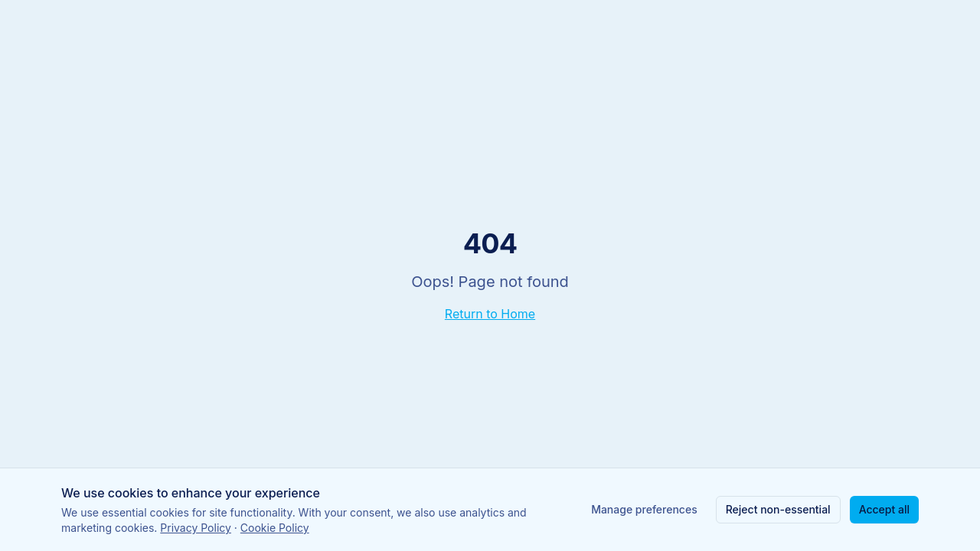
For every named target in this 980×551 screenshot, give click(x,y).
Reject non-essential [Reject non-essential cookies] (778, 509)
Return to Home (490, 314)
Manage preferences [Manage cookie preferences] (644, 509)
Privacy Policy (196, 528)
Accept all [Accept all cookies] (884, 509)
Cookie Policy (275, 528)
